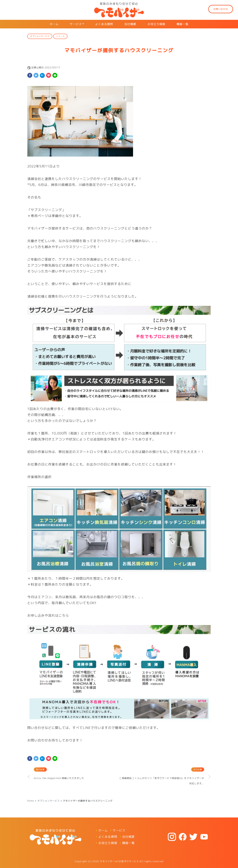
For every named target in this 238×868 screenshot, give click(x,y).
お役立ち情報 (156, 24)
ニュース (60, 36)
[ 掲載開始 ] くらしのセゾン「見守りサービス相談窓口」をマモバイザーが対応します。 (162, 781)
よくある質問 (104, 24)
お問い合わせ (221, 9)
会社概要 (130, 24)
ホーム (54, 24)
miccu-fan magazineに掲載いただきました (59, 778)
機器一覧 (182, 24)
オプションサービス (40, 36)
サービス (76, 24)
